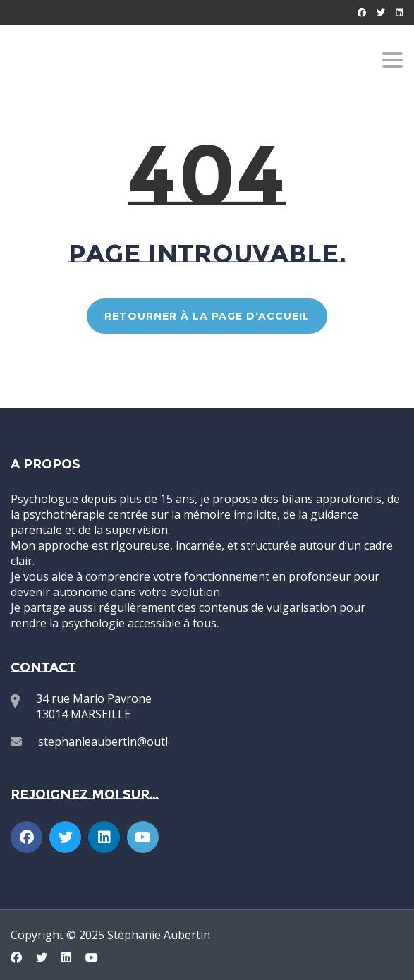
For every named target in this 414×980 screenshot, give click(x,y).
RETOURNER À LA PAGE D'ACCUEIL (207, 316)
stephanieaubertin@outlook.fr (119, 742)
